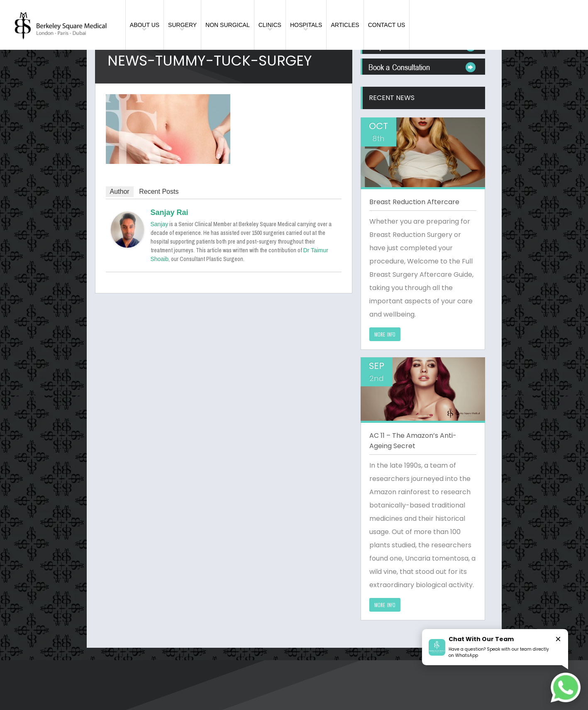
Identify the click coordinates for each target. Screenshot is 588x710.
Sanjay (160, 224)
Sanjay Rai (170, 212)
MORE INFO (385, 334)
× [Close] (558, 639)
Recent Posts (159, 192)
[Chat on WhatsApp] (566, 688)
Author (120, 192)
